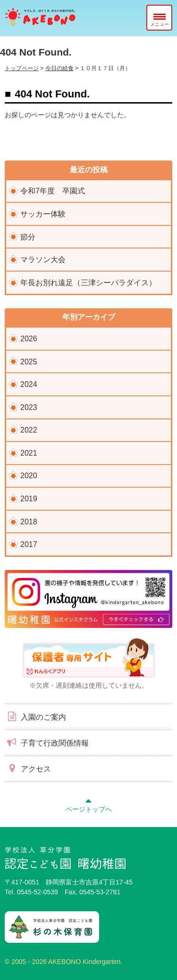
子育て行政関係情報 (47, 742)
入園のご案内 (35, 716)
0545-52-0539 (38, 892)
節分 (28, 237)
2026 (29, 339)
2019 (29, 499)
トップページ (22, 68)
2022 (29, 430)
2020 (29, 476)
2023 (29, 407)
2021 (29, 453)
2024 (29, 384)
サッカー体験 (43, 214)
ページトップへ (89, 804)
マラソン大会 (43, 260)
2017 (29, 544)
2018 (29, 522)
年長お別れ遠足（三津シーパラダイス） (88, 283)
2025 (29, 362)
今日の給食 (59, 68)
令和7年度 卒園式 (53, 191)
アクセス (28, 768)
